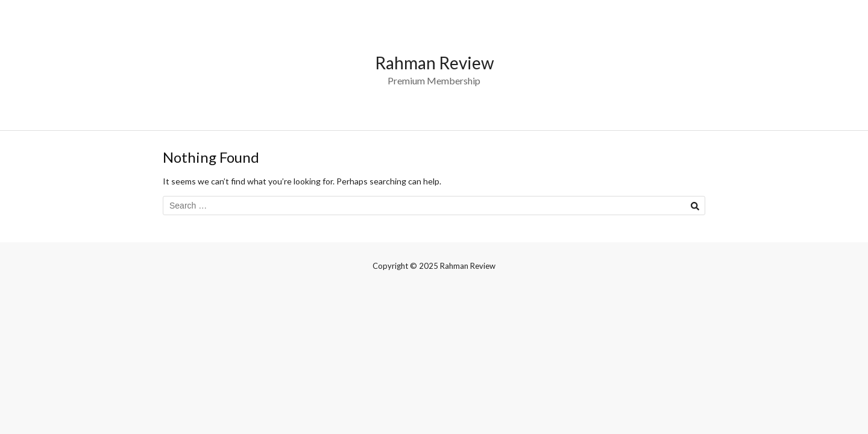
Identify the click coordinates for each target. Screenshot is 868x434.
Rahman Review (434, 63)
